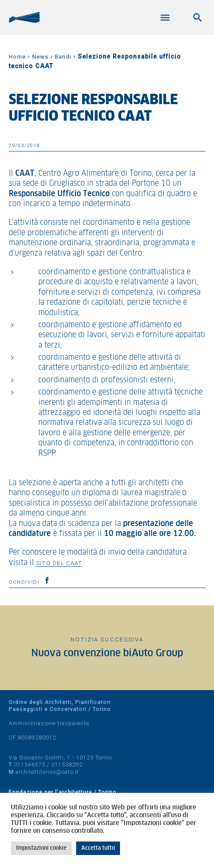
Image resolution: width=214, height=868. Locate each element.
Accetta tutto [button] (98, 848)
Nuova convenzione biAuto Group (107, 653)
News (40, 57)
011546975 (30, 764)
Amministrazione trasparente (49, 723)
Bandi (63, 57)
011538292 (67, 764)
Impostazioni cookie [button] (41, 848)
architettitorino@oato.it (47, 772)
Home (17, 57)
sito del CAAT (59, 563)
